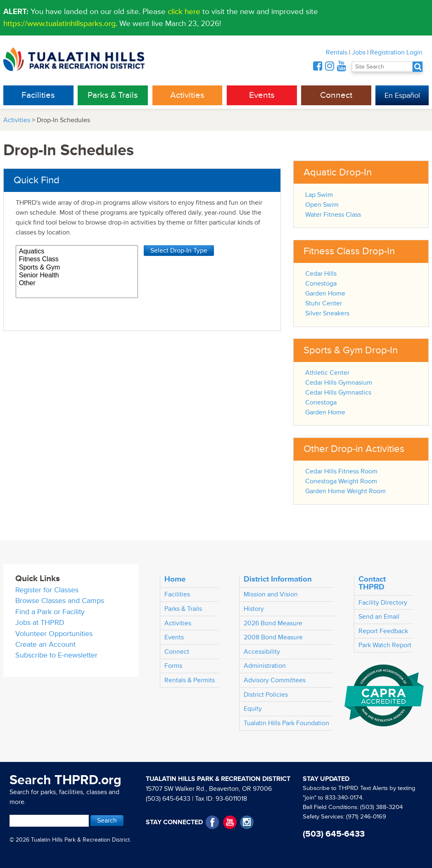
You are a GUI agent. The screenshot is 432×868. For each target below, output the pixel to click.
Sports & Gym (77, 268)
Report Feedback (383, 631)
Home (175, 579)
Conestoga (321, 284)
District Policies (266, 695)
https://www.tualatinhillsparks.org (59, 24)
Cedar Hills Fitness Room (341, 471)
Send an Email (379, 617)
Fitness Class (77, 259)
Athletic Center (327, 373)
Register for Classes (47, 590)
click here (184, 12)
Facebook (212, 822)
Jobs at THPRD (40, 623)
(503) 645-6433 (168, 799)
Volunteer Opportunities (54, 634)
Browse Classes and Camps (60, 601)
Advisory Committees (275, 680)
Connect (336, 95)
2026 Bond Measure (273, 623)
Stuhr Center (324, 303)
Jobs (359, 52)
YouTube (230, 822)
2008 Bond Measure (273, 637)
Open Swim (322, 205)
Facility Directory (383, 603)
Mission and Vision (271, 594)
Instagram (247, 822)
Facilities (38, 95)
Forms (173, 666)
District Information (278, 579)
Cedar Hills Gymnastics (338, 393)
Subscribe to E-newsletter (56, 655)
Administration (265, 666)
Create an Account (45, 644)
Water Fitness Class (333, 215)
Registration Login (396, 52)
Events (262, 95)
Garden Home (325, 293)
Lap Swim (319, 195)
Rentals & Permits (190, 680)
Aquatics (77, 252)
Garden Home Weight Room (345, 491)
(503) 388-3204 (381, 807)
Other (77, 283)
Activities (187, 95)
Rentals (337, 52)
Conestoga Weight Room (341, 481)
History (254, 609)
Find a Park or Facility (50, 612)
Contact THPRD (372, 583)
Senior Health (77, 276)
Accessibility (262, 652)
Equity (253, 709)
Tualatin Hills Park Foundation (286, 723)
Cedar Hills (321, 274)
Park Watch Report (385, 645)
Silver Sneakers (327, 313)
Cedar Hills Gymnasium (339, 383)
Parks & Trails (113, 95)
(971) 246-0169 (366, 817)
